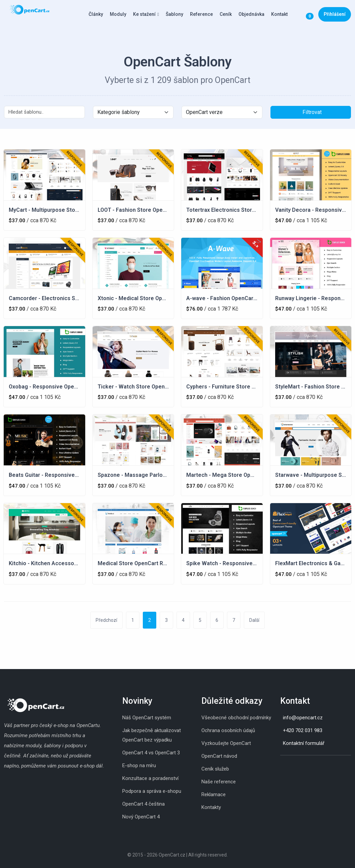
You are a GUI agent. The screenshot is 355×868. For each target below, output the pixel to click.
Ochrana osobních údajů (228, 730)
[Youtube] (300, 766)
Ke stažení (144, 14)
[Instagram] (280, 766)
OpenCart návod (219, 756)
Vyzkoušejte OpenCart (226, 743)
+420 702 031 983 (303, 730)
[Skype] (287, 766)
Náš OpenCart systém (147, 718)
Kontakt (279, 14)
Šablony (174, 14)
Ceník (226, 14)
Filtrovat (312, 112)
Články (96, 14)
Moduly (118, 14)
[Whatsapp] (294, 766)
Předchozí (106, 620)
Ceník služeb (215, 769)
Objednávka (251, 14)
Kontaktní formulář (304, 743)
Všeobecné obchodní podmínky (236, 718)
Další (254, 620)
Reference (201, 14)
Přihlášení (335, 14)
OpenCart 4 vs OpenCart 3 (151, 753)
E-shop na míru (139, 765)
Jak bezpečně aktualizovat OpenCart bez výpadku (152, 735)
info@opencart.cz (303, 718)
